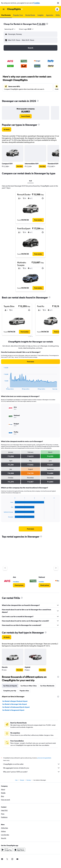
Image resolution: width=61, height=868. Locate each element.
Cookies (37, 3)
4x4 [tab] (30, 181)
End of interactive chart (3, 388)
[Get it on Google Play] (7, 850)
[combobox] (10, 29)
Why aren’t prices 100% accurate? (32, 772)
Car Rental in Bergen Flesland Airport (15, 701)
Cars (16, 780)
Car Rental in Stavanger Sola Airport (15, 704)
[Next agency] (56, 568)
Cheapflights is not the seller (32, 764)
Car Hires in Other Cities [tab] (29, 686)
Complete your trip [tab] (10, 691)
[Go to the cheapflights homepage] (15, 9)
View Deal (19, 166)
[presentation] (47, 24)
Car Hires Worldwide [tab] (47, 686)
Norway (29, 780)
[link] (26, 116)
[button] (58, 3)
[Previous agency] (5, 568)
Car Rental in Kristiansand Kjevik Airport (16, 707)
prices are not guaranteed (44, 758)
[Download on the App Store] (19, 850)
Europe (22, 780)
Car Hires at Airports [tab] (10, 686)
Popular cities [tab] (24, 691)
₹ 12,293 (41, 24)
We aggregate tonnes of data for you (32, 768)
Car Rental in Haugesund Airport (13, 710)
